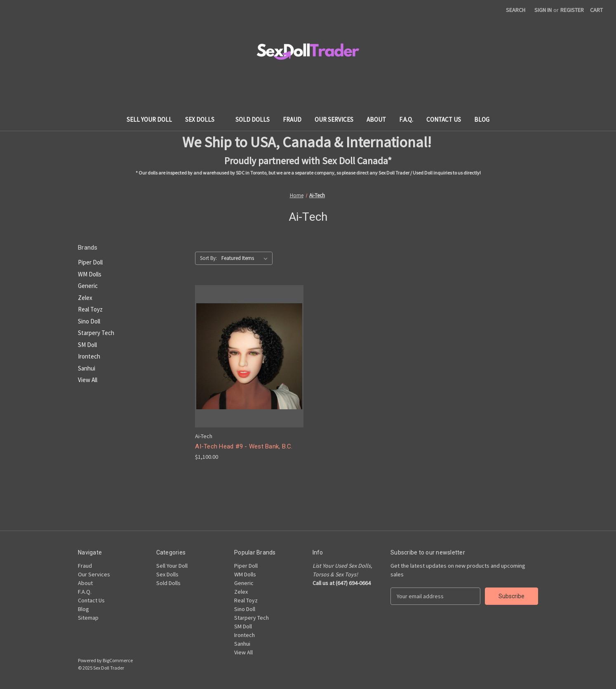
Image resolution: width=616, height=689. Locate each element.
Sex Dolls (204, 119)
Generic (88, 286)
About (376, 119)
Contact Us (444, 119)
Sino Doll (89, 321)
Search (516, 10)
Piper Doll (90, 262)
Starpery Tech (96, 333)
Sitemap (88, 618)
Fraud (292, 119)
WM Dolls (90, 274)
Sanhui (87, 368)
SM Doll (87, 345)
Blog (482, 119)
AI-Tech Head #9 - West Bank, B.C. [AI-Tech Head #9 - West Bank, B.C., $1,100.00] (244, 446)
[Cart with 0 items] (596, 10)
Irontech (89, 356)
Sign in (543, 10)
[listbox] (246, 258)
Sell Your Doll (149, 119)
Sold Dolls (253, 119)
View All (88, 380)
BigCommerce (118, 660)
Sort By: (208, 258)
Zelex (85, 298)
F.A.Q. (406, 119)
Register (572, 10)
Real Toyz (90, 309)
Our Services (334, 119)
